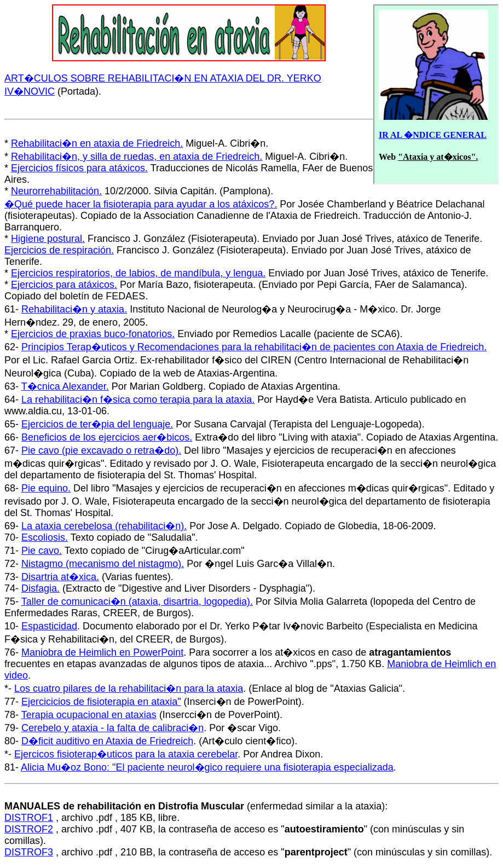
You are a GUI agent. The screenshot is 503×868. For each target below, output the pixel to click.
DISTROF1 (29, 818)
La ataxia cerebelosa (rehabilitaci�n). (104, 526)
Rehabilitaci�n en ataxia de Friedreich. (97, 143)
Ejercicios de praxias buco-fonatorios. (93, 334)
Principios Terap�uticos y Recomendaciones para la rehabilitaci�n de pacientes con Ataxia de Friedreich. (254, 347)
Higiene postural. (48, 239)
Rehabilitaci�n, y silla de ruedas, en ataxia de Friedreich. (137, 157)
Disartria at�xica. (60, 577)
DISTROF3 (29, 852)
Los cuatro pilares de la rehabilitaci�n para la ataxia (129, 688)
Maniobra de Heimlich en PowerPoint (102, 652)
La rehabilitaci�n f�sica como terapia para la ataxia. (138, 400)
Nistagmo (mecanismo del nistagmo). (103, 564)
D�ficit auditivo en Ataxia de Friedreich (107, 741)
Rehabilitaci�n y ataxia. (74, 309)
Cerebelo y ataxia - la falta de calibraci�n (112, 728)
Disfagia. (41, 588)
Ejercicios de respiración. (59, 250)
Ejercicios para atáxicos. (64, 285)
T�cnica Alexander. (65, 386)
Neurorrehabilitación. (56, 191)
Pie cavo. (42, 551)
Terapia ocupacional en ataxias (89, 715)
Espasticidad (49, 626)
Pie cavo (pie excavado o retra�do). (101, 450)
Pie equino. (46, 488)
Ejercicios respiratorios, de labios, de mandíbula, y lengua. (138, 273)
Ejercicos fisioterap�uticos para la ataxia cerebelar (126, 754)
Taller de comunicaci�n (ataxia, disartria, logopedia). (137, 601)
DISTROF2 (29, 829)
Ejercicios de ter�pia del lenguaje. (97, 424)
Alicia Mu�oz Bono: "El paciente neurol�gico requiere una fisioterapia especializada (207, 767)
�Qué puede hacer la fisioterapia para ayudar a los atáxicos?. (141, 204)
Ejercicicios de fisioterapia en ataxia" (101, 702)
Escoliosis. (45, 537)
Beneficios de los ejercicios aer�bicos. (107, 437)
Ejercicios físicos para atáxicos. (79, 168)
